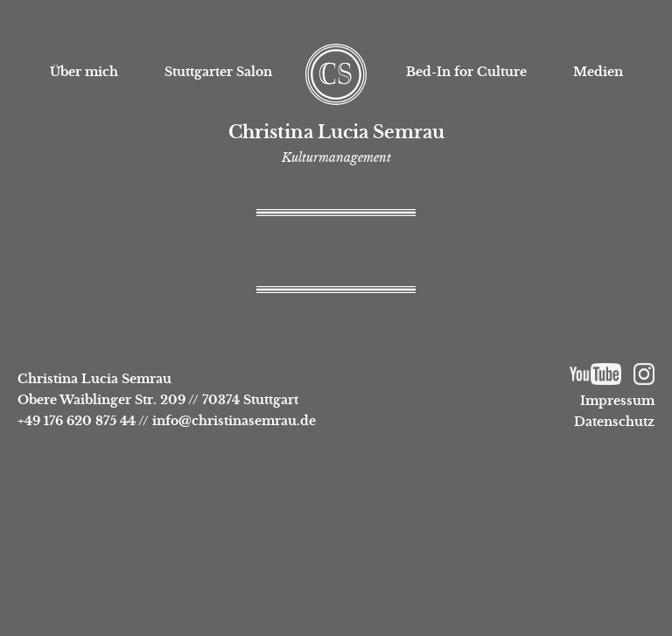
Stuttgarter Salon (218, 72)
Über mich (84, 72)
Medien (598, 72)
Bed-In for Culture (466, 72)
